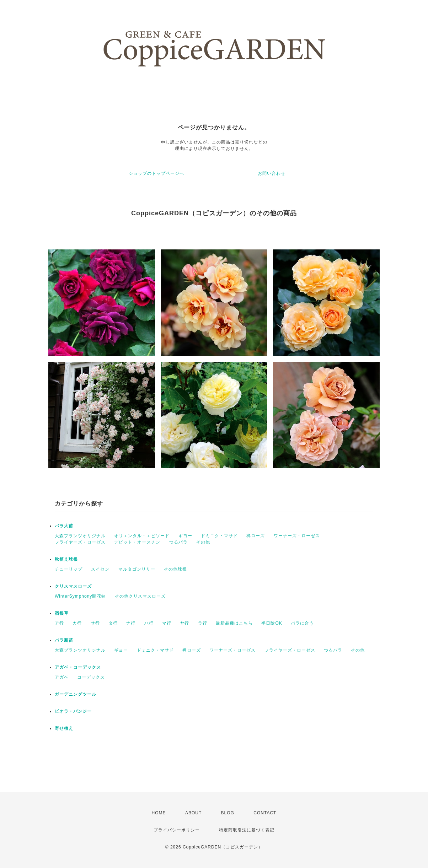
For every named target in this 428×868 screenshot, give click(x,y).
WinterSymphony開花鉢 (80, 596)
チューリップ (69, 569)
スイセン (100, 569)
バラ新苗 (64, 640)
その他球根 (175, 569)
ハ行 (149, 623)
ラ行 (203, 623)
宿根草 (62, 613)
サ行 (95, 623)
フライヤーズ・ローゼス (80, 542)
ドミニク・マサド (219, 536)
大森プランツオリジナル (80, 536)
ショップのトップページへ (156, 173)
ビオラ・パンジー (73, 711)
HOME (159, 813)
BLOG (228, 813)
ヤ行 (184, 623)
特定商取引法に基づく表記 (247, 830)
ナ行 (131, 623)
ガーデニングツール (76, 694)
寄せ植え (64, 728)
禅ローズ (256, 536)
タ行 (113, 623)
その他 (203, 542)
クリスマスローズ (73, 586)
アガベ (62, 677)
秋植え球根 (66, 559)
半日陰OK (272, 623)
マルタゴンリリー (137, 569)
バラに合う (302, 623)
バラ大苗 (64, 526)
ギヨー (185, 536)
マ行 (167, 623)
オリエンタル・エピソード (142, 536)
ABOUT (193, 813)
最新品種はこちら (234, 623)
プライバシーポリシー (177, 830)
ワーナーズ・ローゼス (297, 536)
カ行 (77, 623)
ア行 (59, 623)
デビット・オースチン (137, 542)
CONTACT (265, 813)
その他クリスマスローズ (140, 596)
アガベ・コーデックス (78, 667)
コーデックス (91, 677)
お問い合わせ (272, 173)
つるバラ (178, 542)
